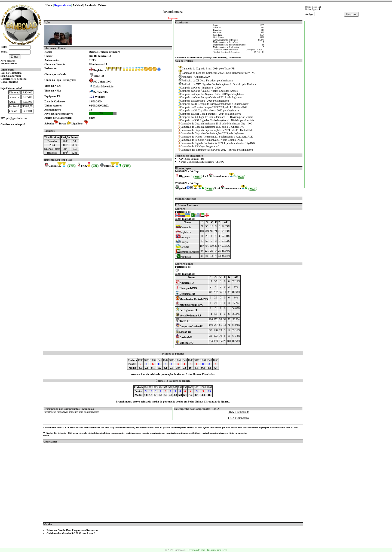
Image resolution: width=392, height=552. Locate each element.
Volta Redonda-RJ (188, 315)
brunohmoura (221, 176)
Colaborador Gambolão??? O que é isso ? (71, 533)
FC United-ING (102, 82)
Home (49, 5)
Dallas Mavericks (103, 86)
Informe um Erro (217, 550)
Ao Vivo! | (79, 5)
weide (107, 166)
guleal (183, 188)
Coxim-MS (184, 337)
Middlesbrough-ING (190, 305)
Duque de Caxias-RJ (190, 326)
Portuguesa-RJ (186, 310)
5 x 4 (217, 188)
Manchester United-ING (192, 299)
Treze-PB (99, 76)
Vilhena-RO (185, 343)
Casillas (53, 166)
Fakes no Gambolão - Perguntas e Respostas (72, 530)
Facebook (90, 5)
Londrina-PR (185, 294)
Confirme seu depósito (14, 79)
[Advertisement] (173, 481)
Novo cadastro (8, 61)
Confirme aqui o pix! (13, 124)
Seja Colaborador (11, 76)
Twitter (102, 5)
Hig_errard (186, 176)
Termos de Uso (196, 550)
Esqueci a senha (9, 63)
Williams (97, 97)
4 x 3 (205, 176)
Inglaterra (98, 70)
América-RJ (185, 283)
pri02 (84, 166)
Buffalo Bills (101, 92)
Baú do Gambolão (11, 73)
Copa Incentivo (9, 82)
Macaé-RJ (183, 332)
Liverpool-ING (186, 288)
